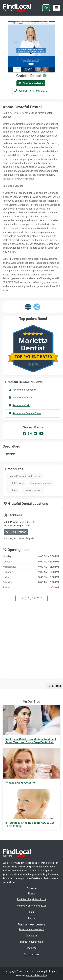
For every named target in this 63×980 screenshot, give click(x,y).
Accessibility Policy (37, 975)
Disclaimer (32, 948)
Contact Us (32, 936)
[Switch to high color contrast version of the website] (46, 8)
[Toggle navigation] (57, 8)
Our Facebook (32, 954)
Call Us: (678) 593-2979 (31, 91)
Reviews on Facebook (22, 390)
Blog (32, 912)
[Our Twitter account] (35, 434)
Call (31, 598)
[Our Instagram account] (30, 434)
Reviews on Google (21, 398)
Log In (32, 918)
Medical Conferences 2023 (32, 906)
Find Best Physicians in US (32, 899)
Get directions (16, 532)
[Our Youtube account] (41, 434)
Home (32, 893)
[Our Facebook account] (24, 434)
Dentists (11, 454)
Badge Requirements (32, 942)
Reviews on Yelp (19, 405)
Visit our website (31, 83)
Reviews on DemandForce (25, 413)
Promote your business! (32, 929)
